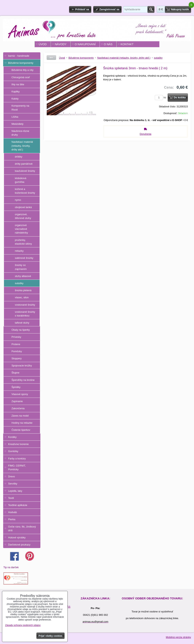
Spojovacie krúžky (22, 366)
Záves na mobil (20, 416)
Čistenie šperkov (21, 430)
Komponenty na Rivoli (20, 108)
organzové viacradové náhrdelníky (21, 229)
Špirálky (16, 387)
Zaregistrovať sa (109, 9)
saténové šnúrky (24, 258)
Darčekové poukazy (19, 545)
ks (161, 97)
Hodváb (12, 512)
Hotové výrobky (17, 537)
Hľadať (151, 9)
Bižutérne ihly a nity (22, 70)
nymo (18, 200)
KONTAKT (127, 44)
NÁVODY (61, 44)
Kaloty (15, 99)
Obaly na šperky (21, 330)
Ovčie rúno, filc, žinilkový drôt (22, 529)
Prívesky (16, 337)
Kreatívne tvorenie (18, 444)
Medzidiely (17, 124)
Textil (11, 498)
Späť (51, 58)
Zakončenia (18, 408)
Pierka (12, 519)
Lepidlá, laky (15, 491)
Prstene (16, 344)
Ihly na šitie (18, 84)
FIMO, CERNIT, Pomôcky (17, 468)
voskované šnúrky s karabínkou (25, 314)
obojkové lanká (23, 207)
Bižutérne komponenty (21, 63)
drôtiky (19, 157)
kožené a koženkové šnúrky (25, 191)
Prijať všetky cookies (51, 636)
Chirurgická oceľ (21, 77)
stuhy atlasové (23, 276)
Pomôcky (17, 351)
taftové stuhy (22, 323)
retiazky (19, 251)
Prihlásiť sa (82, 9)
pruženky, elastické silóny (23, 242)
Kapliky (16, 92)
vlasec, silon (22, 297)
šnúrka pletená (23, 290)
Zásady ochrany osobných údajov (23, 625)
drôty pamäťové (24, 164)
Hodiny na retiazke (22, 423)
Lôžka (15, 117)
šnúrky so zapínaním (21, 267)
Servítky (13, 484)
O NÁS (108, 44)
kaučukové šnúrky (25, 171)
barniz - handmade (19, 56)
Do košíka (180, 97)
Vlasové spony (20, 394)
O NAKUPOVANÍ (85, 44)
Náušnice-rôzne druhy (20, 133)
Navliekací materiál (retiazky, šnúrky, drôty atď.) (22, 146)
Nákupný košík (180, 9)
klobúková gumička (21, 180)
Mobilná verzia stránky (178, 637)
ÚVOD (43, 44)
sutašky (19, 283)
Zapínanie (17, 401)
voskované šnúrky (25, 305)
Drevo (11, 476)
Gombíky (13, 451)
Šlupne (15, 373)
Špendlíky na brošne (23, 380)
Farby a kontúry (17, 459)
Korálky (12, 437)
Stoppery (17, 358)
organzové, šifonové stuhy (23, 216)
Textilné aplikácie (18, 505)
